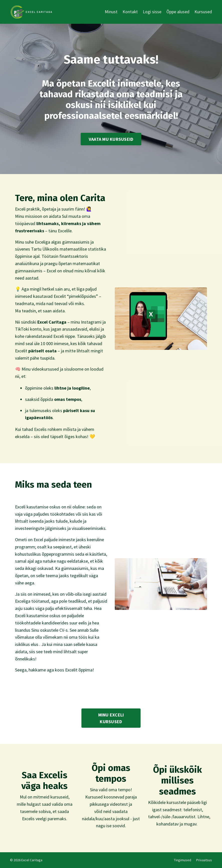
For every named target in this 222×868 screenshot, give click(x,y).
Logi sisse (152, 12)
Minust (111, 12)
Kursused (203, 12)
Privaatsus (204, 860)
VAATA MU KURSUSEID (111, 139)
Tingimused (183, 860)
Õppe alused (178, 12)
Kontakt (130, 12)
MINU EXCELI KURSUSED (111, 718)
